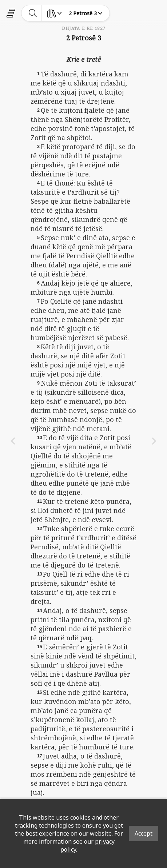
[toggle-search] (33, 13)
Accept (144, 833)
